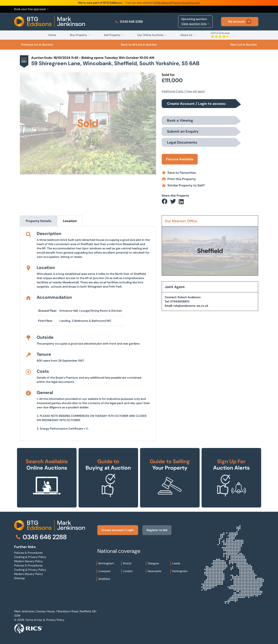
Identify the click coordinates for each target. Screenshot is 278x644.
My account (240, 22)
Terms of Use (34, 620)
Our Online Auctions (150, 35)
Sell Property (112, 35)
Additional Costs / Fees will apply (183, 91)
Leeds (176, 563)
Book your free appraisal (32, 9)
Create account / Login (118, 530)
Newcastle (155, 571)
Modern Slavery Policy (29, 561)
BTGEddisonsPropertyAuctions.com (177, 3)
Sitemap (20, 578)
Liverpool (104, 571)
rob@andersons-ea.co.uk (191, 306)
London (128, 571)
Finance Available (180, 159)
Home (52, 35)
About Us (186, 35)
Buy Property (79, 35)
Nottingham (180, 571)
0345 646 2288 (129, 22)
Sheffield (104, 579)
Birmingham (106, 563)
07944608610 (180, 301)
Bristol (127, 563)
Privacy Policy (55, 620)
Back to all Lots (139, 45)
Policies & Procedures (28, 553)
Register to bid (157, 530)
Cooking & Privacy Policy (30, 557)
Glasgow (153, 563)
